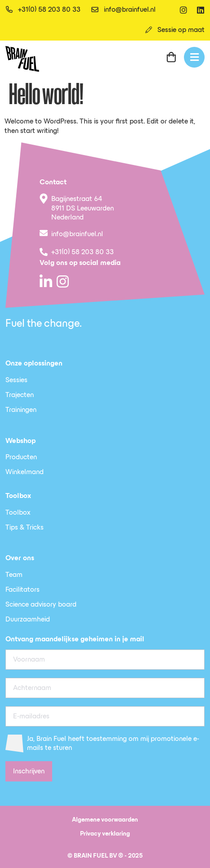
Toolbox (18, 513)
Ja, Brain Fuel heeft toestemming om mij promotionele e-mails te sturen (113, 744)
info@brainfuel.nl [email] (130, 10)
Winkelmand (25, 472)
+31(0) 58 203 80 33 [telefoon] (49, 10)
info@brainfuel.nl (77, 234)
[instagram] (183, 10)
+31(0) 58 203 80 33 (83, 252)
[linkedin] (201, 10)
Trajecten (20, 395)
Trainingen (21, 410)
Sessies (16, 380)
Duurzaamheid (28, 620)
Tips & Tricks (25, 528)
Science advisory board (41, 605)
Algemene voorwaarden (105, 820)
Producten (21, 457)
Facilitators (22, 590)
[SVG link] (22, 59)
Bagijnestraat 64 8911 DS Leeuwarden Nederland (83, 209)
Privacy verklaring (105, 834)
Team (14, 575)
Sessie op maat (181, 30)
